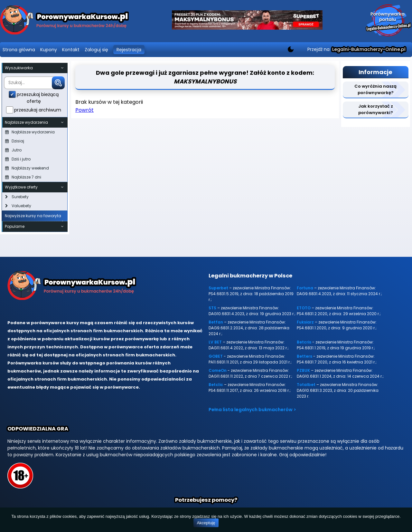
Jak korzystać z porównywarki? (376, 109)
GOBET (216, 356)
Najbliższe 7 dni (23, 177)
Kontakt (71, 50)
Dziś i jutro (18, 159)
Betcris (304, 342)
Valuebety (18, 206)
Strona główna (19, 50)
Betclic (216, 385)
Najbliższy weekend (27, 168)
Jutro (13, 150)
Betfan (216, 322)
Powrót (84, 110)
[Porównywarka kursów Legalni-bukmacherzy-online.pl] (64, 21)
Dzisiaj (15, 141)
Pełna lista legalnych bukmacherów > (252, 410)
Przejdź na (356, 49)
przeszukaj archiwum (38, 110)
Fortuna (305, 288)
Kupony (49, 50)
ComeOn (218, 370)
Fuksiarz (305, 322)
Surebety (17, 197)
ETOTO (304, 308)
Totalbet (306, 385)
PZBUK (303, 370)
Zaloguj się (96, 50)
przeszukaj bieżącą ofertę (38, 98)
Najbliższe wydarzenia (30, 132)
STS (212, 308)
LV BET (215, 342)
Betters (304, 356)
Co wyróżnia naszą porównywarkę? (375, 89)
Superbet (218, 288)
